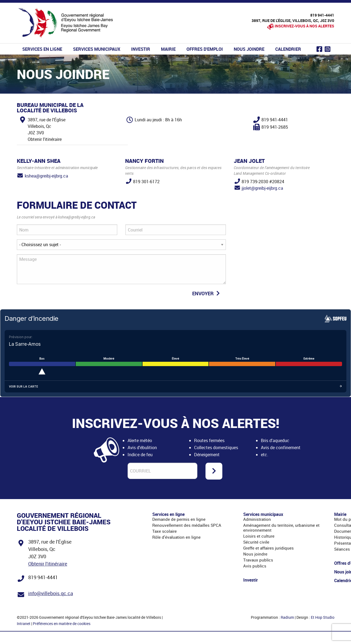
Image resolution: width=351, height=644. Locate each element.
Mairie (168, 49)
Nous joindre (249, 49)
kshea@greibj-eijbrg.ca (46, 176)
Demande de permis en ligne (179, 519)
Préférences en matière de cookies (62, 624)
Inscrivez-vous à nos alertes (304, 26)
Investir (141, 49)
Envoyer (207, 293)
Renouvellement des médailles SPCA (187, 525)
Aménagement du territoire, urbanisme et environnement (281, 528)
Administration (257, 519)
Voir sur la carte (175, 387)
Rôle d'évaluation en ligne (176, 537)
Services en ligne (42, 49)
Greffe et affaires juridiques (268, 548)
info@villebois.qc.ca (51, 593)
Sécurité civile (256, 542)
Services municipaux (97, 49)
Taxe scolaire (165, 531)
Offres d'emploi (205, 49)
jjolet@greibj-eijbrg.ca (262, 188)
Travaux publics (258, 560)
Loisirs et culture (259, 536)
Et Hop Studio (323, 617)
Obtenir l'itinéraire (48, 564)
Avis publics (255, 566)
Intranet (24, 624)
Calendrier (288, 49)
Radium (287, 617)
